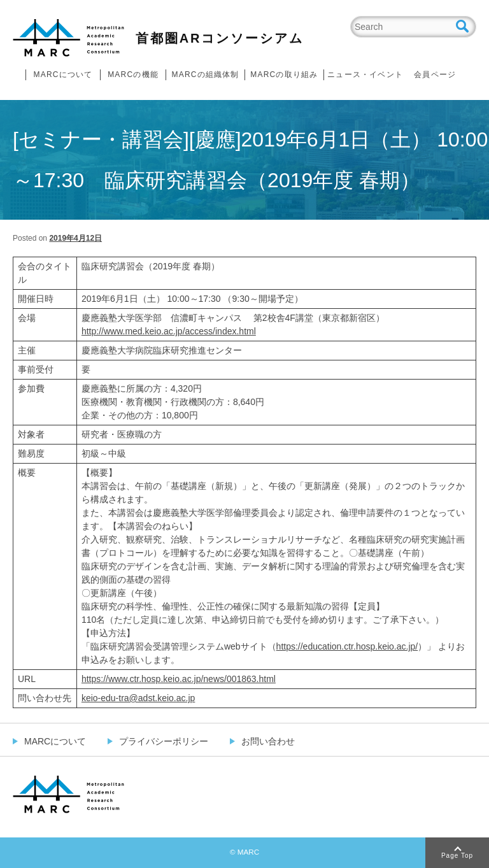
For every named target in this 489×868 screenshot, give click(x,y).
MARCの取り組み (284, 75)
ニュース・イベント (365, 75)
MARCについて (63, 75)
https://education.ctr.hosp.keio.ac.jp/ (347, 646)
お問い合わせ (268, 741)
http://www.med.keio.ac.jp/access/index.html (169, 331)
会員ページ (435, 75)
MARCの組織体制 (205, 75)
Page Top (457, 856)
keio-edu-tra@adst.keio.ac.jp (138, 698)
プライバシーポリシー (164, 741)
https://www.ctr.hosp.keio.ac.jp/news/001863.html (179, 679)
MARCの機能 (133, 75)
